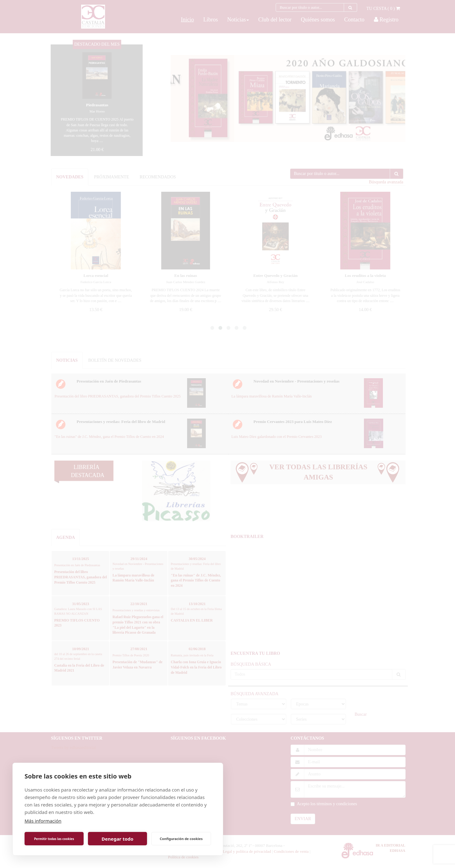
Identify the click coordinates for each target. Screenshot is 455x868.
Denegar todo (117, 839)
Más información (43, 821)
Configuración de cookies (181, 839)
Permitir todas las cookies (54, 839)
